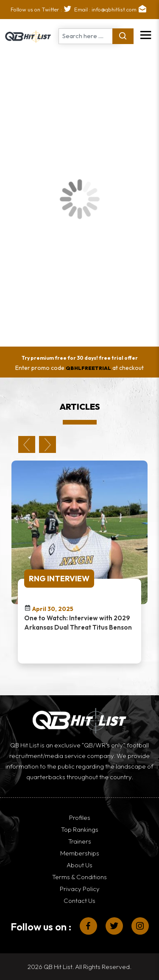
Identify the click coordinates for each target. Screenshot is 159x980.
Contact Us (79, 901)
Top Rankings (80, 829)
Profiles (80, 818)
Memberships (80, 853)
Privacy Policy (80, 889)
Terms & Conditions (79, 877)
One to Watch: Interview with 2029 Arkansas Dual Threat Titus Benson (78, 623)
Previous (27, 444)
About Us (79, 865)
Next (47, 444)
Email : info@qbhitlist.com (112, 9)
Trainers (80, 841)
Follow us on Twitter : (42, 9)
